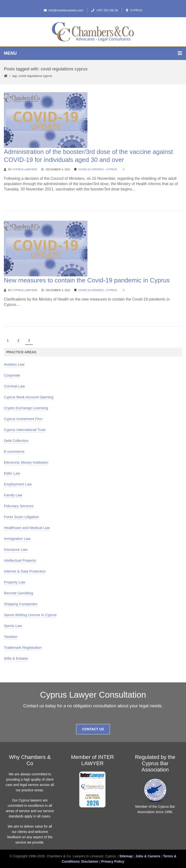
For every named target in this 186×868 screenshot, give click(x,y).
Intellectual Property (20, 560)
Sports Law (13, 626)
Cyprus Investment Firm (23, 419)
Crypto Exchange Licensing (26, 408)
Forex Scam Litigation (21, 517)
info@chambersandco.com (64, 10)
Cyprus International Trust (25, 430)
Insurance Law (16, 549)
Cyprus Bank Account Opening (29, 397)
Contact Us (93, 729)
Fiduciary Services (19, 506)
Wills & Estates (16, 658)
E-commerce (14, 451)
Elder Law (12, 473)
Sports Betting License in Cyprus (30, 615)
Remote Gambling (19, 593)
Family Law (13, 495)
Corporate (12, 375)
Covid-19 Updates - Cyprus (98, 169)
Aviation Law (14, 364)
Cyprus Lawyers (25, 169)
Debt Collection (16, 441)
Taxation (11, 637)
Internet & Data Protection (25, 571)
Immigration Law (17, 539)
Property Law (15, 582)
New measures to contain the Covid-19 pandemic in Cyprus (87, 280)
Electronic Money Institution (26, 462)
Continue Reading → (22, 198)
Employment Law (18, 484)
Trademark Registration (23, 647)
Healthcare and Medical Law (27, 528)
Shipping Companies (21, 604)
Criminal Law (14, 386)
